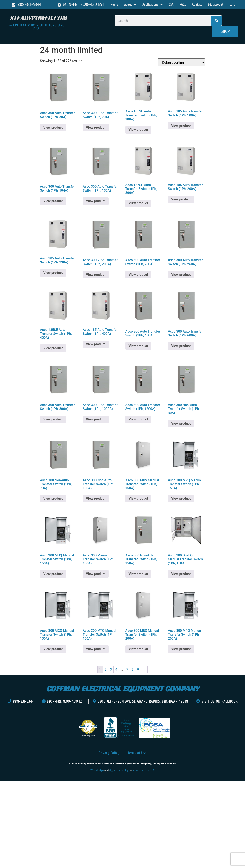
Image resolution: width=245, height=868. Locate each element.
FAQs (183, 5)
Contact (197, 5)
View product (53, 127)
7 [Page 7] (127, 670)
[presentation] (26, 788)
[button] (225, 31)
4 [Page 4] (116, 670)
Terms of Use (137, 753)
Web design (97, 770)
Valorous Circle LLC (144, 770)
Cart (232, 5)
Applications (152, 5)
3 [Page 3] (111, 670)
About (130, 5)
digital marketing (119, 770)
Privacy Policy (109, 753)
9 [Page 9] (138, 670)
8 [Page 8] (133, 670)
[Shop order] (181, 62)
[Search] (217, 21)
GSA (171, 5)
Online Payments (88, 735)
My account (216, 5)
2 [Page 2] (105, 670)
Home (114, 5)
